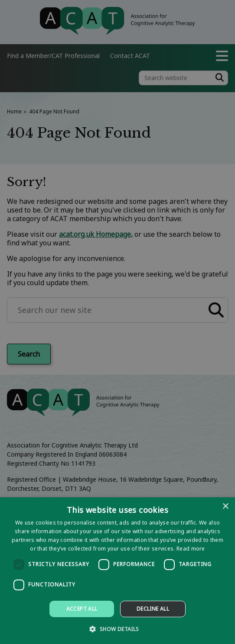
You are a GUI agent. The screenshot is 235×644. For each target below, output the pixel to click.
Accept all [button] (82, 609)
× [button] (225, 507)
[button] (117, 629)
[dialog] (117, 571)
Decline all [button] (153, 609)
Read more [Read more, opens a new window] (191, 549)
